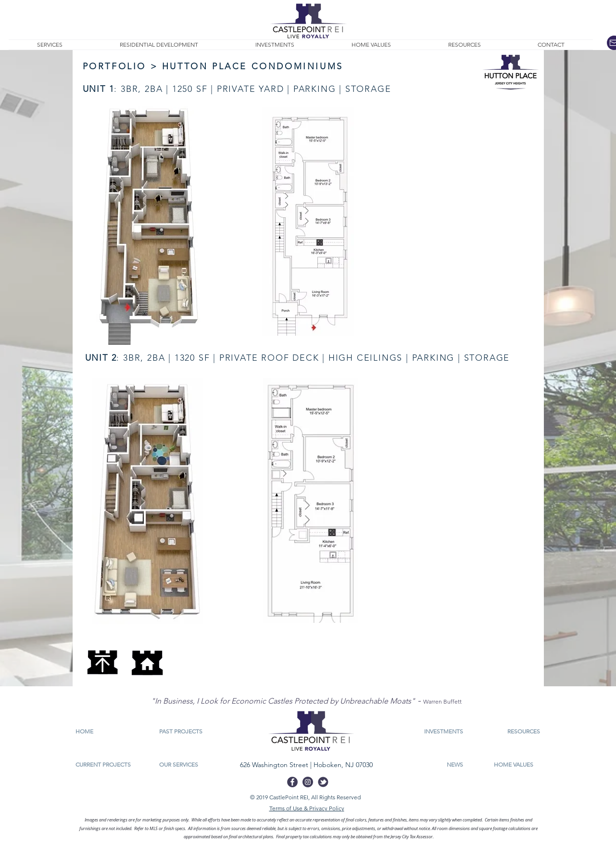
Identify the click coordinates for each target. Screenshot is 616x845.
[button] (465, 45)
